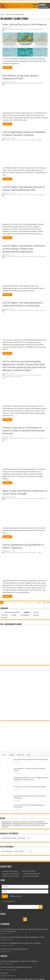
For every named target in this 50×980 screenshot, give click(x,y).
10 (22, 603)
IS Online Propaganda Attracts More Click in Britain (21, 943)
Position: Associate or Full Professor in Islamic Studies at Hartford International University (24, 431)
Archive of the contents (9, 838)
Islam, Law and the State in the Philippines (25, 24)
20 (26, 603)
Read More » (7, 68)
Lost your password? (8, 901)
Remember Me (16, 896)
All (5, 29)
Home (2, 14)
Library (21, 29)
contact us (4, 973)
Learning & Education (31, 140)
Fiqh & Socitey (14, 29)
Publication (27, 29)
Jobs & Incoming (30, 375)
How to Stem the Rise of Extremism (14, 949)
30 (31, 603)
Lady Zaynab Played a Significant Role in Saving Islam (31, 759)
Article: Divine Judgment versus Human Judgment (19, 961)
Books (8, 29)
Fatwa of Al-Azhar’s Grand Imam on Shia (16, 967)
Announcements (11, 140)
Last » (39, 603)
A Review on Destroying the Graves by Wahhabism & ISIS (22, 937)
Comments (20, 755)
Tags (28, 755)
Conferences (20, 195)
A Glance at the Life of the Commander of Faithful (30, 787)
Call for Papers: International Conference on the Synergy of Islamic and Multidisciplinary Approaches (24, 249)
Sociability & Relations (37, 29)
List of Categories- (7, 851)
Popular (12, 755)
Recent (4, 755)
